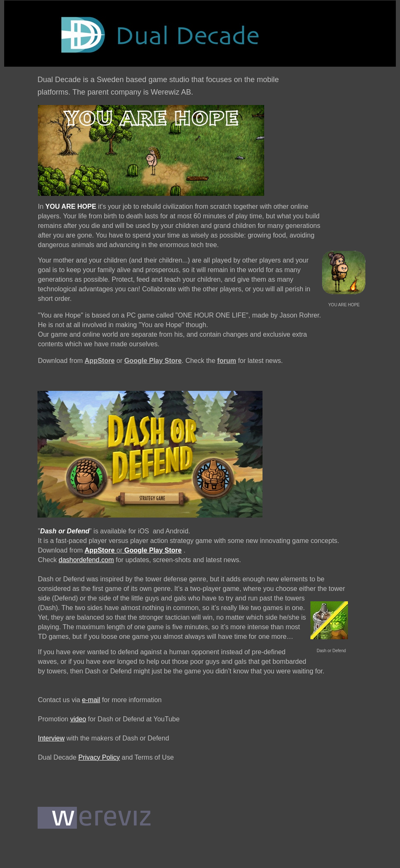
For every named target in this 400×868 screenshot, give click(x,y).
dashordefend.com (86, 560)
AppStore (100, 361)
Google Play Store (153, 361)
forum (226, 361)
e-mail (91, 700)
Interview (51, 738)
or (120, 550)
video (78, 719)
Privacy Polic (97, 757)
